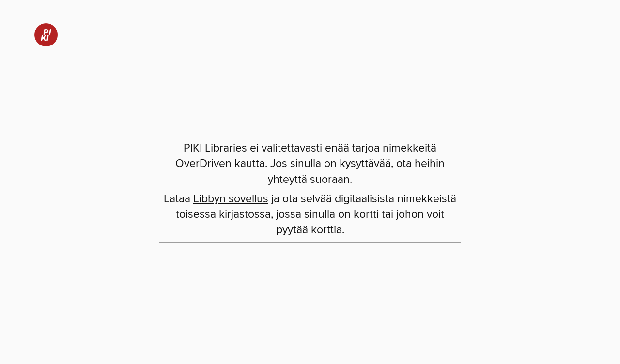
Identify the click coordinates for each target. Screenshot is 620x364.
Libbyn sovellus (231, 199)
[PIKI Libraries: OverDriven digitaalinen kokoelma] (42, 33)
